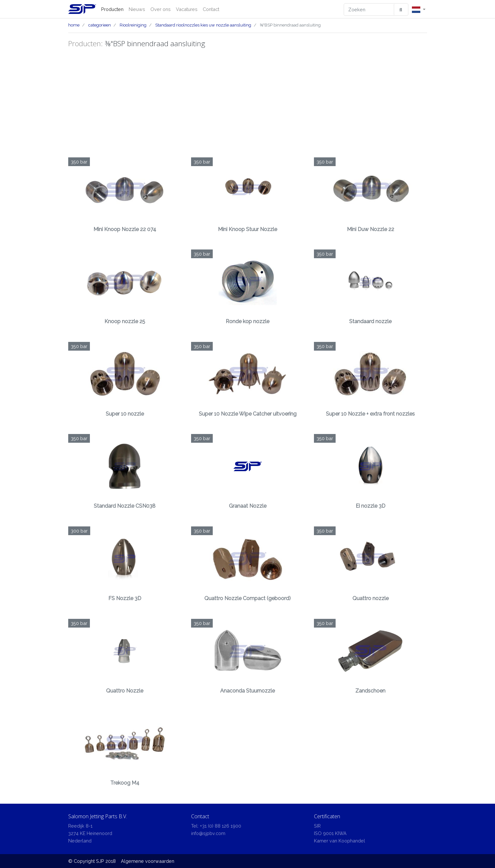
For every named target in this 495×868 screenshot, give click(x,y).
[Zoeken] (369, 10)
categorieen (100, 25)
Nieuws (137, 9)
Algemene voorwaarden (148, 861)
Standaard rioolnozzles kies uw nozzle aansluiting (203, 25)
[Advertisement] (248, 102)
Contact (211, 9)
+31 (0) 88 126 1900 (221, 826)
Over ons (161, 9)
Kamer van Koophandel (339, 841)
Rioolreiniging (133, 25)
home (74, 25)
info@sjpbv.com (208, 833)
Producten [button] (112, 9)
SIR (317, 826)
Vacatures (187, 9)
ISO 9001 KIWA (330, 833)
